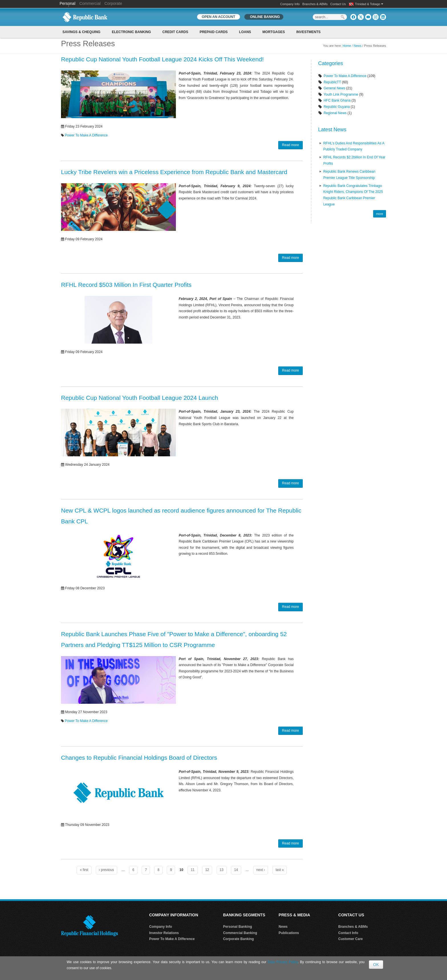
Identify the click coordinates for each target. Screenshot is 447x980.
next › (261, 870)
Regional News (335, 113)
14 (236, 870)
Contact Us (338, 4)
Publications (289, 933)
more (380, 214)
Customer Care (351, 939)
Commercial (90, 3)
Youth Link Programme (341, 94)
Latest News (332, 130)
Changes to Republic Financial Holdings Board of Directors (139, 758)
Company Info (290, 4)
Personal (68, 3)
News (357, 46)
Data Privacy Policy (283, 962)
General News (334, 88)
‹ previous (106, 870)
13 (222, 870)
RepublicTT (332, 82)
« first (84, 870)
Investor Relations (164, 933)
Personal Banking (237, 927)
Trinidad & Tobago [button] (369, 4)
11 (193, 870)
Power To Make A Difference (86, 135)
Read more (290, 145)
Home (347, 46)
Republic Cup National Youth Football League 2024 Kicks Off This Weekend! (162, 59)
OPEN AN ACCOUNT (219, 17)
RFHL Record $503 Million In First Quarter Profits (126, 285)
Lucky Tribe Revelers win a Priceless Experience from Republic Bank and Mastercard (174, 172)
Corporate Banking (238, 939)
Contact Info (348, 933)
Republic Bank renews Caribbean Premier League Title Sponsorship (349, 175)
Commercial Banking (240, 933)
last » (280, 870)
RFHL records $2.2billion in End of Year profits (354, 160)
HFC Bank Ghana (337, 100)
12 (207, 870)
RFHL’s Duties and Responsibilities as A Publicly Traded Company (354, 146)
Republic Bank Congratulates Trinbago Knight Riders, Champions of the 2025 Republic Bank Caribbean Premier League (353, 195)
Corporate (113, 3)
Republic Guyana (337, 107)
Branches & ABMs (315, 4)
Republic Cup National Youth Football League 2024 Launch (140, 398)
